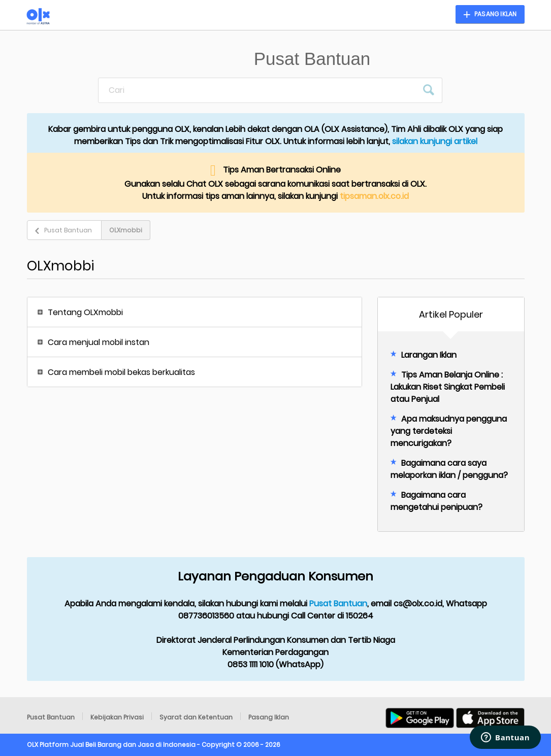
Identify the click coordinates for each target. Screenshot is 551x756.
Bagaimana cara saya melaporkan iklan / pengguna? (449, 469)
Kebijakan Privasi (117, 717)
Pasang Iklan (269, 717)
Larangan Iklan (429, 355)
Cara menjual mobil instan (99, 342)
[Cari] (258, 90)
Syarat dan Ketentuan (196, 717)
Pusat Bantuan (68, 230)
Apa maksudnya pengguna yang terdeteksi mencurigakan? (449, 431)
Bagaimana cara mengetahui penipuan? (436, 501)
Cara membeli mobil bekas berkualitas (121, 372)
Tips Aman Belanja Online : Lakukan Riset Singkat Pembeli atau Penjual (448, 387)
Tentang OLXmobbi (85, 312)
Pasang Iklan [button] (495, 14)
